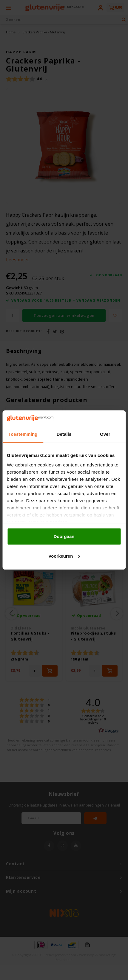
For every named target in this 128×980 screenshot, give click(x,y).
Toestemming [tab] (23, 434)
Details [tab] (64, 434)
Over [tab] (105, 434)
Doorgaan (64, 536)
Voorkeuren (64, 556)
